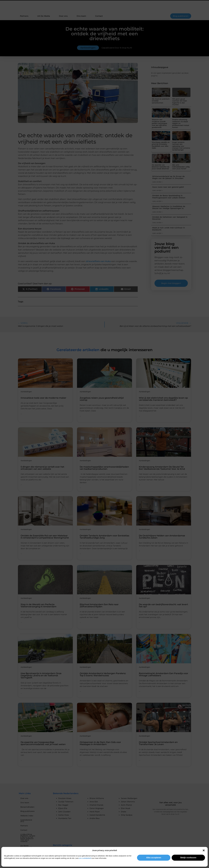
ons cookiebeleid (85, 858)
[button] (204, 850)
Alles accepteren (154, 858)
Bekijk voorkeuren (188, 858)
